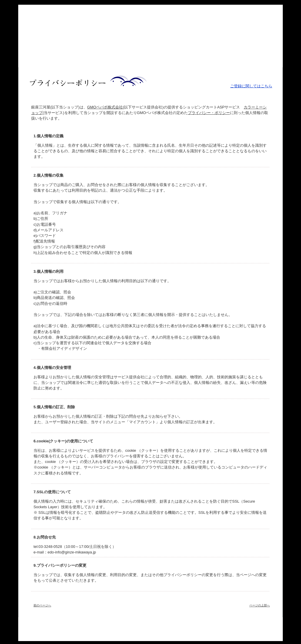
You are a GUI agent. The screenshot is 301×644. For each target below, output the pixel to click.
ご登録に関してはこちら (251, 86)
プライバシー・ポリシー (209, 113)
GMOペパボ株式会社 (105, 107)
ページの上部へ (260, 605)
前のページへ (42, 605)
